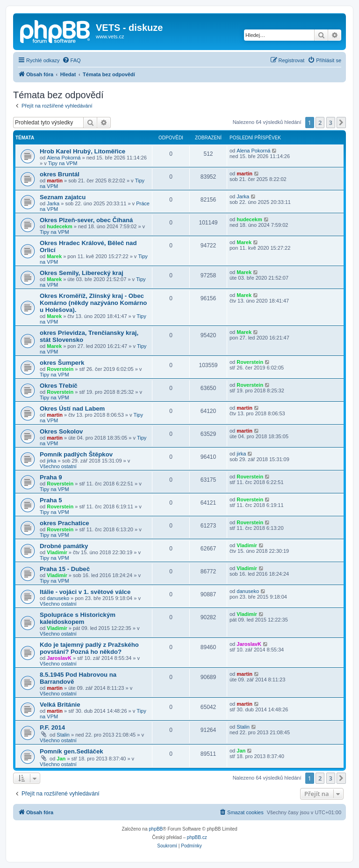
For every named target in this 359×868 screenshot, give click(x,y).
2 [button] (320, 123)
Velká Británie (60, 705)
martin (55, 181)
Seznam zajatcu (63, 197)
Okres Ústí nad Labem (72, 409)
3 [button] (331, 123)
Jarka (53, 203)
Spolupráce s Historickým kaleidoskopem (78, 618)
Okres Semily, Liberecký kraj (82, 273)
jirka (51, 461)
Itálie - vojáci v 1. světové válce (85, 592)
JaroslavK (59, 658)
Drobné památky (64, 546)
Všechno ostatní (58, 466)
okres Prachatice (65, 523)
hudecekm (59, 226)
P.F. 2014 (52, 727)
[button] (341, 123)
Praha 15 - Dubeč (65, 569)
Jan (61, 759)
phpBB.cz (197, 837)
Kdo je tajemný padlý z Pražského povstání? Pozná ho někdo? (89, 648)
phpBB (156, 829)
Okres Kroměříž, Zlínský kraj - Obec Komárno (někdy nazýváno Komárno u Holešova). (93, 303)
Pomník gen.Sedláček (72, 751)
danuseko (58, 598)
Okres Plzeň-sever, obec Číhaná (86, 220)
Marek (54, 256)
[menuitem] (72, 60)
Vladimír (57, 552)
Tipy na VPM (63, 163)
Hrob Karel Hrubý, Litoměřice (83, 151)
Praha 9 (51, 477)
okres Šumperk (62, 363)
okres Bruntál (60, 174)
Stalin (63, 735)
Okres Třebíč (59, 386)
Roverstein (60, 369)
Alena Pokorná (64, 158)
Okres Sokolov (61, 431)
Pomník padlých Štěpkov (76, 454)
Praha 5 (51, 500)
